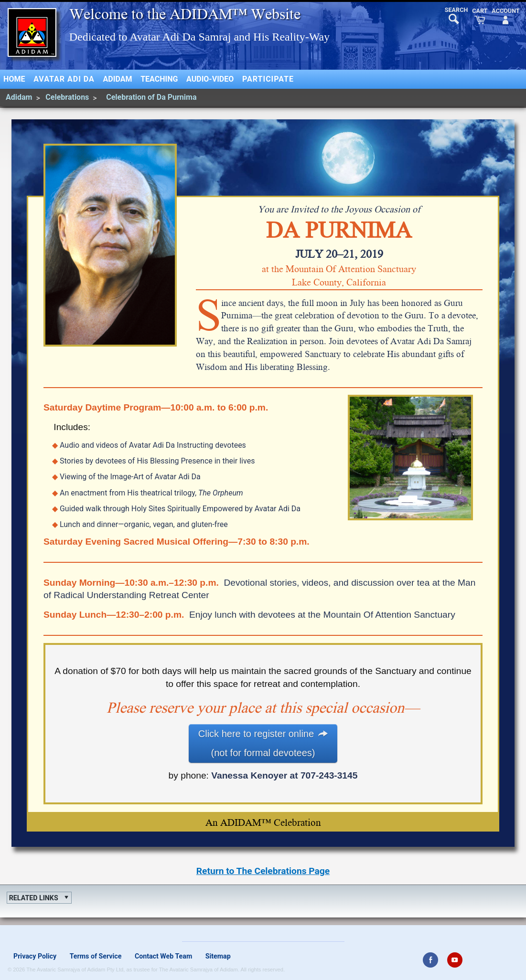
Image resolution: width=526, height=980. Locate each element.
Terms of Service (96, 956)
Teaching (159, 79)
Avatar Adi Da (64, 79)
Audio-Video (210, 79)
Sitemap (218, 956)
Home (14, 79)
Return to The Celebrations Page (263, 871)
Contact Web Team (163, 956)
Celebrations (67, 97)
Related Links (34, 898)
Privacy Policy (35, 956)
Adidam (118, 79)
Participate (268, 79)
